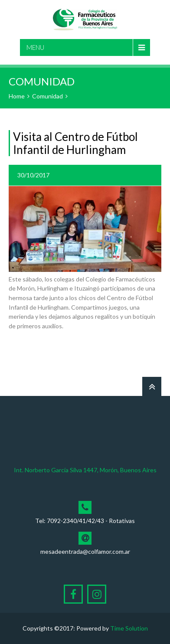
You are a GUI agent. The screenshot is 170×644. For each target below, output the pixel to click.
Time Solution (129, 628)
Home (17, 96)
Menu (35, 47)
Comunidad (47, 96)
